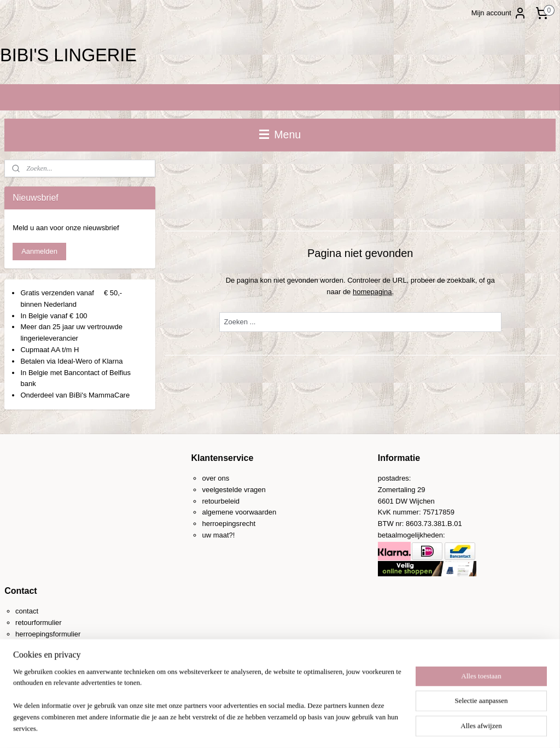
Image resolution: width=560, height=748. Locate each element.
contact (27, 611)
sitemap (251, 728)
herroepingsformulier (48, 634)
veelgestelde (222, 490)
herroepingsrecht (229, 524)
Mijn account (499, 13)
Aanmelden (39, 251)
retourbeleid (221, 501)
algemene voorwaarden (239, 512)
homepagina (372, 291)
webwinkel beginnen (307, 728)
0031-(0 (39, 657)
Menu (280, 135)
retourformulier (39, 623)
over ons (215, 478)
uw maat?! (218, 535)
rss (270, 728)
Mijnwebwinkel (391, 728)
